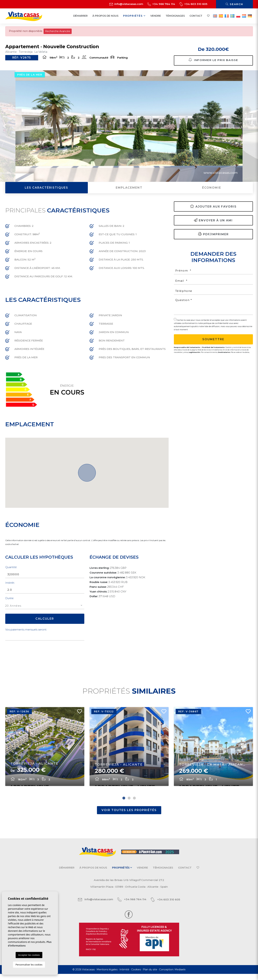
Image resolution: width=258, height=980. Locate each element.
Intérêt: (10, 585)
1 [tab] (124, 804)
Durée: (10, 601)
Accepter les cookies (29, 955)
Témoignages (175, 16)
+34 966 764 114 (161, 4)
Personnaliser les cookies (29, 965)
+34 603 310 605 (193, 4)
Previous (4, 129)
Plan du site (150, 976)
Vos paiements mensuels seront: (26, 632)
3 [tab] (134, 804)
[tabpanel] (45, 751)
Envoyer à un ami (213, 223)
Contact (196, 16)
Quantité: (11, 570)
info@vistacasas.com (126, 4)
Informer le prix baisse (213, 61)
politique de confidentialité (216, 326)
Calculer (45, 621)
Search (234, 4)
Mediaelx (180, 976)
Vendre (156, 16)
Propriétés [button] (134, 16)
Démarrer (80, 16)
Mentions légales (107, 976)
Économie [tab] (212, 190)
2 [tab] (129, 804)
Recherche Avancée (58, 31)
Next (254, 129)
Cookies (136, 976)
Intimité (124, 976)
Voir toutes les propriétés (129, 816)
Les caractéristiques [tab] (46, 190)
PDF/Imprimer (213, 237)
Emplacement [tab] (129, 190)
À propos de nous (105, 16)
